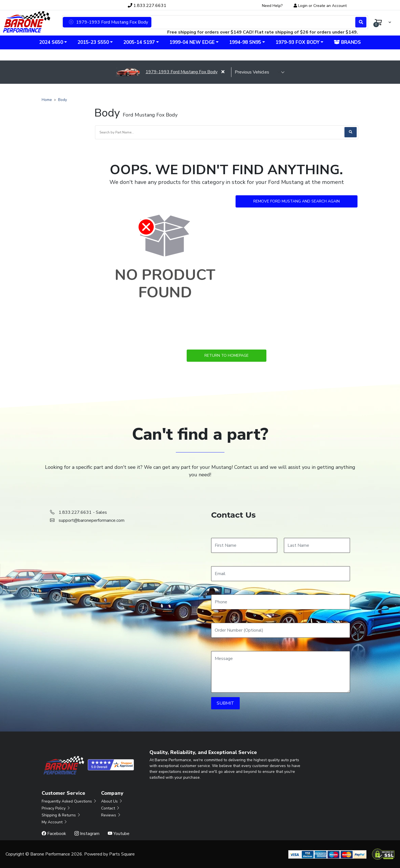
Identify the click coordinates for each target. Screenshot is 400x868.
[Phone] (281, 602)
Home (47, 100)
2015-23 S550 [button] (93, 42)
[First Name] (244, 545)
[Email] (281, 574)
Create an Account (330, 6)
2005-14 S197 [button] (139, 42)
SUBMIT (225, 703)
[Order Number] (281, 630)
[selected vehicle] (258, 72)
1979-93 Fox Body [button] (297, 42)
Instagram (87, 834)
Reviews (111, 815)
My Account (55, 822)
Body (62, 100)
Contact (111, 808)
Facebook (54, 834)
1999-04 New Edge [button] (192, 42)
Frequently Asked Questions (69, 801)
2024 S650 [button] (51, 42)
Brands (347, 42)
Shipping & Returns (61, 815)
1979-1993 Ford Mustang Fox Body (167, 72)
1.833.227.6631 (147, 6)
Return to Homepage (227, 355)
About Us (112, 801)
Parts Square (122, 854)
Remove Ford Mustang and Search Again (297, 201)
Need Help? (272, 6)
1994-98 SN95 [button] (245, 42)
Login (303, 6)
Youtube (119, 834)
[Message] (281, 672)
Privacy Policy (56, 808)
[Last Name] (317, 545)
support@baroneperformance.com (92, 520)
